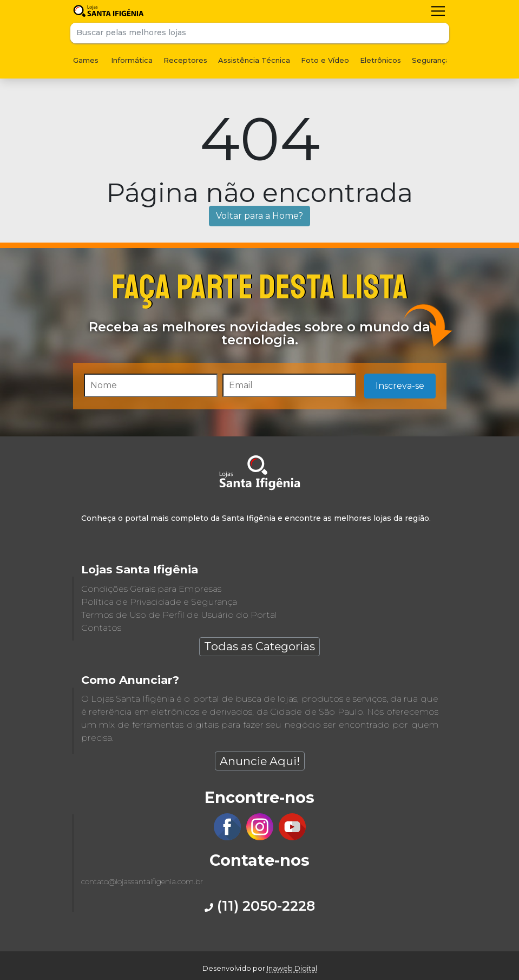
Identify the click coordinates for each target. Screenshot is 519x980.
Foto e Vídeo (325, 60)
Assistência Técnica (254, 60)
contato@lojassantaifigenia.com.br (142, 881)
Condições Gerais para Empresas (151, 589)
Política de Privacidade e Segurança (159, 602)
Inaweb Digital (292, 968)
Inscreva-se (400, 386)
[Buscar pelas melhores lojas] (250, 33)
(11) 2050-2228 (260, 906)
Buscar (439, 33)
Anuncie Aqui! (260, 761)
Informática (132, 60)
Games (86, 60)
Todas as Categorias (259, 646)
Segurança (431, 60)
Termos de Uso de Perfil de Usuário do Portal (179, 615)
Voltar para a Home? (259, 216)
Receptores (185, 60)
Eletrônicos (380, 60)
